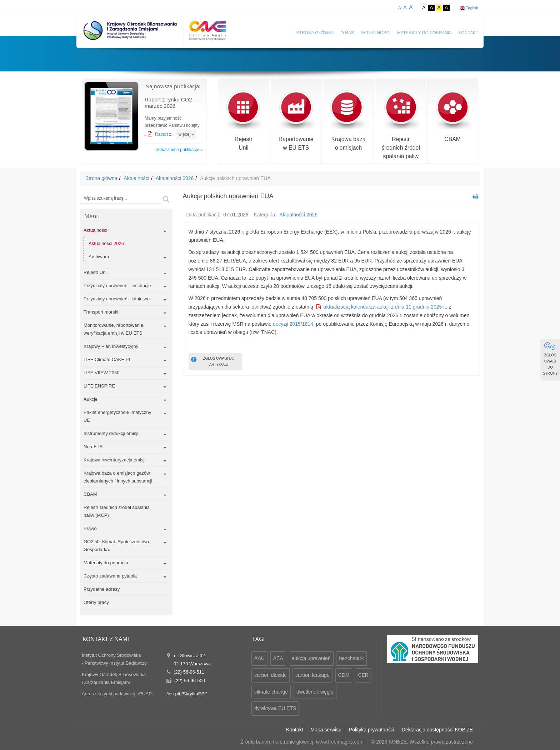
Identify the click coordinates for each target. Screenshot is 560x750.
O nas (347, 33)
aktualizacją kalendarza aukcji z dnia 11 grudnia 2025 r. (385, 307)
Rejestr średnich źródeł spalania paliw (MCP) (117, 511)
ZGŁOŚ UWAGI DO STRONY (550, 359)
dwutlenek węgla (315, 692)
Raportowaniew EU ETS (296, 121)
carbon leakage (312, 675)
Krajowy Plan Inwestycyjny (111, 346)
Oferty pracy (96, 602)
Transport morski (101, 312)
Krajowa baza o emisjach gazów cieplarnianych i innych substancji (118, 477)
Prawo (90, 528)
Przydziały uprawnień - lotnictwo (117, 299)
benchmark (351, 658)
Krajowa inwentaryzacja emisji (114, 460)
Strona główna (315, 33)
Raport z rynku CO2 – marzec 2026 (171, 103)
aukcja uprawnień (311, 658)
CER (363, 675)
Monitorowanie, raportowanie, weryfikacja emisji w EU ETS (114, 329)
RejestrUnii (243, 121)
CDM (344, 675)
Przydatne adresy (102, 589)
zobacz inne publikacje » (179, 150)
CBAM (453, 117)
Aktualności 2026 (175, 178)
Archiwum (99, 257)
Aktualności (376, 33)
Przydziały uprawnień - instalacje (117, 286)
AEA (278, 658)
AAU (259, 658)
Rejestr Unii (96, 272)
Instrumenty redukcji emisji (111, 433)
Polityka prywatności (372, 730)
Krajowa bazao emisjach (348, 121)
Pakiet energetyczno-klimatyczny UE (117, 416)
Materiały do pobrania (425, 33)
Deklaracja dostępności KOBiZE (437, 730)
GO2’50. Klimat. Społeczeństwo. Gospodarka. (117, 546)
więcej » (186, 134)
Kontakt (468, 33)
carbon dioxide (271, 675)
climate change (271, 692)
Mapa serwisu (326, 730)
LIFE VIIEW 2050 (101, 373)
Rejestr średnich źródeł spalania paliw (401, 125)
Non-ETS (93, 447)
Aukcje (91, 399)
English (472, 8)
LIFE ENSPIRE (99, 386)
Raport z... (166, 134)
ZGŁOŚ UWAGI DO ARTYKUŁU (213, 361)
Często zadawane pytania (110, 576)
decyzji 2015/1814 (293, 324)
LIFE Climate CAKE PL (107, 359)
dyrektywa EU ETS (275, 708)
